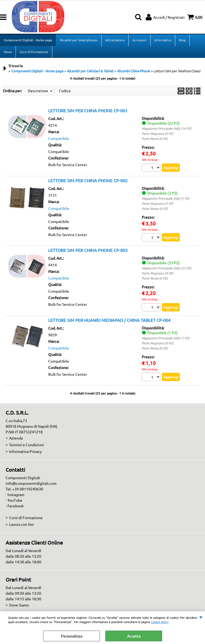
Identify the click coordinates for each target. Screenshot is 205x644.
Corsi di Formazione (34, 53)
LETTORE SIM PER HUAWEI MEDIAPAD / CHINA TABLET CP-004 (109, 321)
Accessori (139, 40)
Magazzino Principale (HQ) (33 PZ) (167, 269)
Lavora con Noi (21, 526)
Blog (182, 40)
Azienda (16, 439)
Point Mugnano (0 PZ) (158, 274)
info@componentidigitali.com (31, 485)
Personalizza (72, 636)
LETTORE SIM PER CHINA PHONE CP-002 (88, 181)
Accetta (134, 636)
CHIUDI (201, 617)
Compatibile (59, 139)
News (8, 53)
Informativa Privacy (25, 453)
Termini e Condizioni (27, 446)
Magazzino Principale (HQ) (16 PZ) (167, 129)
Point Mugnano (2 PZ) (158, 204)
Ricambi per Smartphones (79, 40)
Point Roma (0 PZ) (155, 140)
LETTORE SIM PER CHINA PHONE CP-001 (88, 111)
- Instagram (15, 496)
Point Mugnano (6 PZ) (158, 135)
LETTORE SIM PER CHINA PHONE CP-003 (88, 251)
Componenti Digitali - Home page (28, 40)
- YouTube (14, 501)
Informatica (163, 40)
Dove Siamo (19, 606)
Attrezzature (115, 40)
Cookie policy (160, 622)
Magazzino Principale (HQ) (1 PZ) (166, 199)
